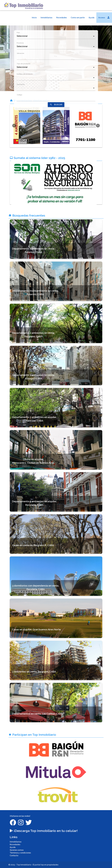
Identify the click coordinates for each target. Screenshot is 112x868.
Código (19, 95)
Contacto (14, 856)
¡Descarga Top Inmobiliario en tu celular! (44, 831)
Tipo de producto (24, 64)
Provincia (20, 43)
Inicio (34, 18)
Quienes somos (17, 850)
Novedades (62, 18)
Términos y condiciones (20, 853)
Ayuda (91, 18)
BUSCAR (56, 105)
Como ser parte (78, 18)
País (18, 33)
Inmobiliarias (46, 18)
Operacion (21, 84)
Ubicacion (20, 53)
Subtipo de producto (25, 74)
